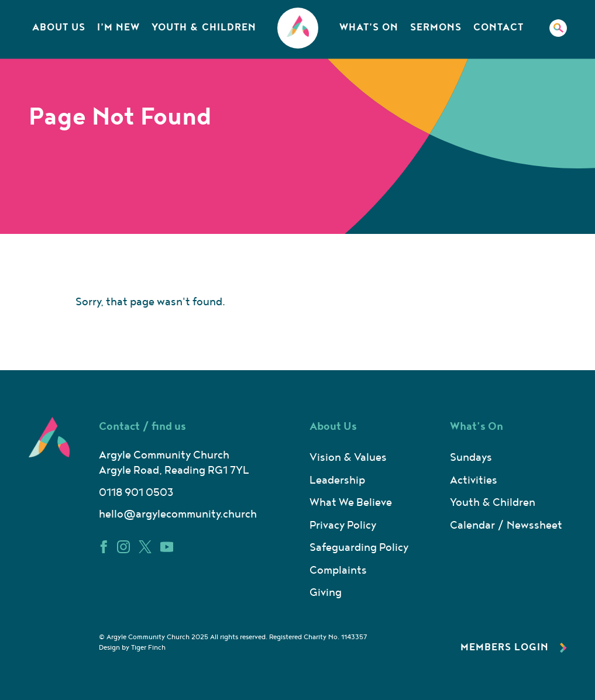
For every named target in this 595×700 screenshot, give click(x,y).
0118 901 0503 (136, 493)
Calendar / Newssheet (506, 525)
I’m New (118, 27)
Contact (498, 27)
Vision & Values (348, 458)
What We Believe (351, 503)
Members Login (514, 647)
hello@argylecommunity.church (178, 514)
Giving (326, 593)
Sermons (436, 27)
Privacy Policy (343, 525)
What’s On (369, 27)
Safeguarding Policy (359, 548)
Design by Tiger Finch (132, 648)
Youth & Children (204, 27)
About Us (59, 27)
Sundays (471, 458)
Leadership (337, 480)
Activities (474, 480)
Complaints (338, 570)
